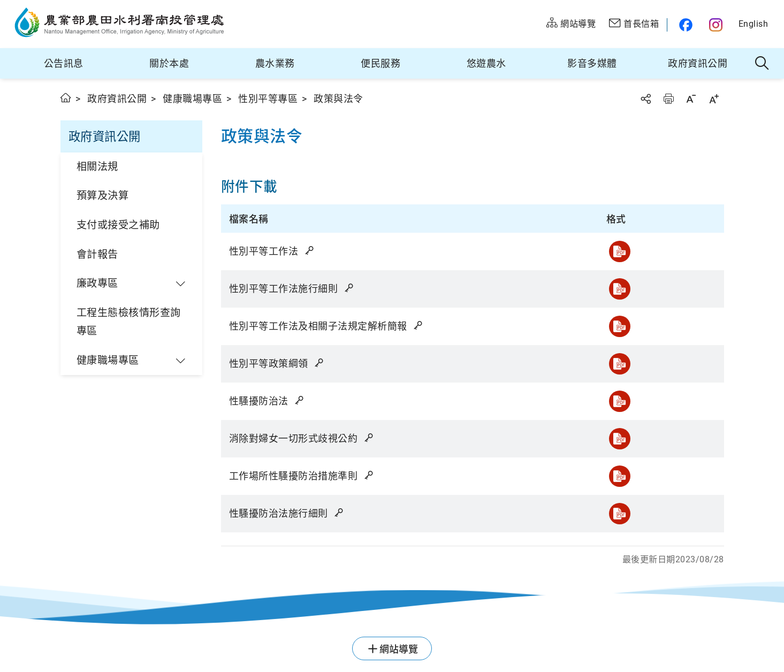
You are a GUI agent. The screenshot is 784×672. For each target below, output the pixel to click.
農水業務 (275, 63)
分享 (645, 99)
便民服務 (380, 63)
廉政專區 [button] (97, 283)
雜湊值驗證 (310, 250)
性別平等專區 (268, 99)
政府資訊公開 (698, 63)
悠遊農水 (486, 63)
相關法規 (97, 167)
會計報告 (97, 254)
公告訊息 (64, 63)
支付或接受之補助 (118, 225)
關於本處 (169, 63)
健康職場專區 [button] (108, 360)
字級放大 (714, 99)
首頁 (66, 98)
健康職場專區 (192, 99)
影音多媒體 (592, 63)
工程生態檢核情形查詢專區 (129, 322)
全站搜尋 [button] (762, 64)
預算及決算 (103, 196)
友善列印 (668, 99)
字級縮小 (691, 99)
